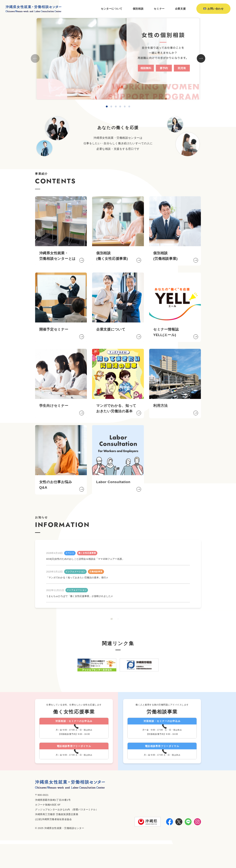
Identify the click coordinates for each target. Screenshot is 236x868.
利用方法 (152, 856)
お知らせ (168, 856)
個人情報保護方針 (189, 856)
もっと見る (118, 626)
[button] (201, 58)
